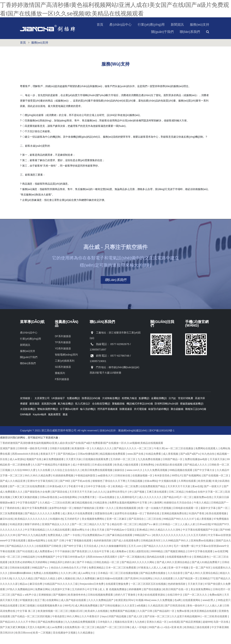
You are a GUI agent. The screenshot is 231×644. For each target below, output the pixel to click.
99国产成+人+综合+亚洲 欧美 (166, 636)
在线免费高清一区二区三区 (80, 636)
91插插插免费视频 (63, 484)
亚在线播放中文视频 (65, 641)
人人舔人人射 (188, 533)
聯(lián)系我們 (190, 40)
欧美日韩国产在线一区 (176, 598)
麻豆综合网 (36, 593)
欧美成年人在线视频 (97, 620)
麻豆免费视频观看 (54, 468)
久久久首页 (129, 614)
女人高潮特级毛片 (127, 506)
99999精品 (157, 560)
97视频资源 (26, 609)
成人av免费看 (55, 636)
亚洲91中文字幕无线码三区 (43, 490)
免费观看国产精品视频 (123, 620)
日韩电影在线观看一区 (186, 517)
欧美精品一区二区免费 (126, 495)
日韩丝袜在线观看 (20, 576)
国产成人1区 (136, 625)
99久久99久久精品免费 (38, 484)
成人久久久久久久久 (151, 506)
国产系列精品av (67, 462)
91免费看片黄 (87, 506)
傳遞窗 (24, 412)
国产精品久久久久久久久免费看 (43, 522)
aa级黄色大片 (105, 484)
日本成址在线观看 (103, 473)
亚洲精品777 (207, 587)
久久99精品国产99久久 (176, 549)
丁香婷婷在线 (12, 517)
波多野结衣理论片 (117, 500)
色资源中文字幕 (61, 598)
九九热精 (140, 630)
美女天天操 (98, 538)
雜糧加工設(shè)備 (196, 418)
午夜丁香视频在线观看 (79, 549)
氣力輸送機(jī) (66, 412)
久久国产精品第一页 (187, 587)
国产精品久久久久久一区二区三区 (133, 457)
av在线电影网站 (69, 506)
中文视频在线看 (168, 490)
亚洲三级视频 (28, 614)
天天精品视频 (135, 490)
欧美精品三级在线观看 (197, 636)
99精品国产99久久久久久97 (179, 527)
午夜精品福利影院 (86, 484)
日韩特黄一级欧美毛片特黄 (33, 457)
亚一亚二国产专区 (201, 576)
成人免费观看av (44, 560)
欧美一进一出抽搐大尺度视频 (155, 517)
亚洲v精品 (142, 538)
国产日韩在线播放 (110, 614)
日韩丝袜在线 (123, 484)
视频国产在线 (34, 468)
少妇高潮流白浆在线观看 (169, 473)
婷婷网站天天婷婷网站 (35, 571)
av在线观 (174, 630)
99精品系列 (56, 571)
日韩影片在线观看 (60, 457)
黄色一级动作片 (196, 614)
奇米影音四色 (162, 484)
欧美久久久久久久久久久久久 (170, 544)
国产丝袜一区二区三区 (158, 625)
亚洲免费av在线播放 (203, 549)
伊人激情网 (156, 511)
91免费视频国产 (46, 565)
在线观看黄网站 (192, 609)
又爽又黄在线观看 (157, 500)
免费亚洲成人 (56, 544)
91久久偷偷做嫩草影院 (114, 555)
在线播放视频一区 (143, 484)
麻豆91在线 (7, 527)
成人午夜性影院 (82, 473)
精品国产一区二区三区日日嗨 (114, 636)
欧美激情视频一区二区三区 (53, 620)
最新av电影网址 (37, 549)
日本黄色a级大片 (57, 495)
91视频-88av (143, 609)
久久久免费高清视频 (156, 479)
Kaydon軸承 (40, 423)
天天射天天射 (196, 593)
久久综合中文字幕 (99, 560)
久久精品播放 (86, 641)
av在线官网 (221, 560)
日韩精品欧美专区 (151, 549)
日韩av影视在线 (49, 506)
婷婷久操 (70, 571)
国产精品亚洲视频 (191, 630)
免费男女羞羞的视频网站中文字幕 (128, 511)
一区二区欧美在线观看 (215, 625)
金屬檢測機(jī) (159, 407)
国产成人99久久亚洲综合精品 (174, 571)
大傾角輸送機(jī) (111, 407)
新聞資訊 (149, 33)
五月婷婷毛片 (72, 527)
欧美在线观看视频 (217, 522)
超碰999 (207, 630)
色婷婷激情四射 (103, 549)
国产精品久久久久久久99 (158, 555)
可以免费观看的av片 (94, 544)
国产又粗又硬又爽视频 (13, 636)
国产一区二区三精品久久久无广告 (91, 533)
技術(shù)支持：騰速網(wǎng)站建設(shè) (123, 439)
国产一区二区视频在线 (132, 565)
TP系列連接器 (63, 351)
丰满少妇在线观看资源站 (152, 603)
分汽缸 (172, 407)
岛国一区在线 (221, 630)
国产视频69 (60, 603)
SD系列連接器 (63, 376)
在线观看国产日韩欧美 (49, 555)
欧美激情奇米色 (77, 603)
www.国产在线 (136, 462)
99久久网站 (74, 625)
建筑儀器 (34, 412)
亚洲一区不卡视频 (179, 576)
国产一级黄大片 (213, 495)
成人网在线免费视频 (87, 614)
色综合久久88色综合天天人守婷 (69, 576)
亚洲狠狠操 (45, 603)
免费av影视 (183, 620)
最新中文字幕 (208, 517)
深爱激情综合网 (104, 522)
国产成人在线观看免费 (126, 549)
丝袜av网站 (151, 490)
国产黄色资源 (80, 560)
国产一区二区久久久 (196, 603)
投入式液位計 (83, 412)
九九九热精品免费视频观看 (80, 630)
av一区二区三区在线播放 (180, 457)
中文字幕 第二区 (27, 620)
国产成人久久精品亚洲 (13, 490)
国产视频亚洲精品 (176, 560)
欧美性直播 (204, 490)
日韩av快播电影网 (88, 462)
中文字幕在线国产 (28, 511)
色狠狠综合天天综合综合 (178, 511)
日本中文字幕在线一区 (98, 495)
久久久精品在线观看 (59, 538)
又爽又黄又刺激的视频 (25, 506)
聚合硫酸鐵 (177, 418)
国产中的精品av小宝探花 (121, 538)
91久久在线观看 (164, 587)
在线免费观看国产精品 (153, 495)
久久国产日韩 (145, 620)
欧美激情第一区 (81, 457)
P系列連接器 (62, 388)
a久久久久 (100, 500)
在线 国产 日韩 (56, 549)
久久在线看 (44, 479)
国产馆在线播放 (153, 598)
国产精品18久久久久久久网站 (138, 571)
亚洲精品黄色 (202, 565)
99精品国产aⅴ (143, 544)
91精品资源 (16, 533)
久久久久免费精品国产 (101, 609)
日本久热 (6, 587)
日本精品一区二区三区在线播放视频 (118, 582)
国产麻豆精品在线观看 (120, 544)
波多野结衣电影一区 (61, 517)
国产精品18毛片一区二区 (178, 506)
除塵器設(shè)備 (91, 407)
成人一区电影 (140, 636)
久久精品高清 (156, 614)
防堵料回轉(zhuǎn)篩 (167, 412)
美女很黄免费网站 (201, 598)
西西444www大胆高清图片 (103, 565)
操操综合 (120, 479)
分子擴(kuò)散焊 (69, 418)
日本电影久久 (105, 630)
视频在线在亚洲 (124, 630)
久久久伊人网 (69, 582)
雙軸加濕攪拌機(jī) (48, 418)
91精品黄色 (101, 511)
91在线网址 (147, 587)
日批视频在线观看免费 (96, 468)
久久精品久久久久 (102, 457)
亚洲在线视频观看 (127, 517)
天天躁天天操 (218, 468)
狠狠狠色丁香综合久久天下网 (109, 490)
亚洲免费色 (147, 473)
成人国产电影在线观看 (74, 609)
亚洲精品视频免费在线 (175, 522)
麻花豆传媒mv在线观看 (110, 587)
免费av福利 (216, 603)
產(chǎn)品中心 (92, 33)
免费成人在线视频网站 (46, 582)
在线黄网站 (53, 609)
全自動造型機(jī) (101, 412)
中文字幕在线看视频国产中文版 (201, 538)
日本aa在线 (204, 533)
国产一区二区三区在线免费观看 (28, 495)
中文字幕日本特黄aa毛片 (72, 565)
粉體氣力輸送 (129, 407)
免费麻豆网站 (43, 598)
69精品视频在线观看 (181, 479)
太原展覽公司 (42, 407)
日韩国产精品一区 (173, 468)
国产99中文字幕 (73, 555)
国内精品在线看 (156, 565)
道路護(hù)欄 (49, 412)
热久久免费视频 (86, 587)
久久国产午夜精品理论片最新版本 (52, 473)
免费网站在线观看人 (207, 457)
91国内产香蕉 (197, 522)
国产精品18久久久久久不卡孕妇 (18, 630)
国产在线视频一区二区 (216, 484)
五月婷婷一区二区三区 (123, 468)
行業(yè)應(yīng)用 (123, 33)
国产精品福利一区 (165, 620)
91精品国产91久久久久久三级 (61, 593)
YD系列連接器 (63, 357)
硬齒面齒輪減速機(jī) (192, 412)
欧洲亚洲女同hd (125, 609)
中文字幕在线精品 (35, 538)
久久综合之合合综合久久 (66, 479)
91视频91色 (56, 527)
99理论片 (177, 484)
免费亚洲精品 (97, 576)
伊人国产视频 (137, 500)
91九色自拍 (209, 462)
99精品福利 (29, 565)
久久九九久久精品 (23, 587)
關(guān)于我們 (198, 33)
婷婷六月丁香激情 (126, 603)
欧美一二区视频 (42, 641)
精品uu (24, 593)
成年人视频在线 (67, 587)
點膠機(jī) (144, 407)
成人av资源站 (17, 468)
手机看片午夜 (76, 495)
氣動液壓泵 (55, 423)
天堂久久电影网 (36, 636)
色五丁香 (40, 609)
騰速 (65, 423)
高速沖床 (200, 407)
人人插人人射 (215, 614)
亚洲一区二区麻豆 (117, 527)
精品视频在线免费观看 (113, 462)
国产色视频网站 (193, 484)
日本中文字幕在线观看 (200, 560)
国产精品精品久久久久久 (21, 555)
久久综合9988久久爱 (24, 479)
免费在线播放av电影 (197, 468)
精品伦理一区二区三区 (125, 533)
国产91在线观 (25, 560)
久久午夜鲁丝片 (91, 625)
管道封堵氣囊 (186, 407)
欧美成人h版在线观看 (127, 473)
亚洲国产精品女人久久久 (56, 533)
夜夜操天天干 (48, 462)
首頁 (71, 33)
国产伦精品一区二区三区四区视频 (31, 625)
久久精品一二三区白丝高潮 (55, 511)
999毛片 (69, 614)
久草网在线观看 (188, 490)
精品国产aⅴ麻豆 (149, 533)
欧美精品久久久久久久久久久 (32, 527)
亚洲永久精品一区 (157, 630)
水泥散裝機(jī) (28, 418)
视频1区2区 (77, 620)
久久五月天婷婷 (197, 544)
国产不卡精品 (85, 571)
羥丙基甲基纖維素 (108, 418)
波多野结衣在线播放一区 (129, 522)
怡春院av (191, 500)
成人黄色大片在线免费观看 (78, 522)
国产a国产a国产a (190, 462)
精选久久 (225, 582)
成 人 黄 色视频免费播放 (113, 598)
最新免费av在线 (203, 506)
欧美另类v (15, 571)
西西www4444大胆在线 (26, 462)
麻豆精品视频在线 (82, 511)
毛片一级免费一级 (184, 555)
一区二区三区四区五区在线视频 (149, 593)
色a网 (178, 609)
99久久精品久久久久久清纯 (166, 538)
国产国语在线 (60, 500)
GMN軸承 (26, 423)
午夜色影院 (59, 625)
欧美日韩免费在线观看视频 (98, 479)
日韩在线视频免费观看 (101, 603)
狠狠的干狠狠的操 (84, 517)
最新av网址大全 (81, 538)
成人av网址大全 (87, 582)
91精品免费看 (153, 462)
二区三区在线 (154, 527)
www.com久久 (135, 479)
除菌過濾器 (126, 418)
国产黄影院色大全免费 (38, 500)
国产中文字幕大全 (205, 479)
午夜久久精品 (202, 511)
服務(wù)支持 (171, 33)
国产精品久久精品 (45, 587)
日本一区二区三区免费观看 (121, 576)
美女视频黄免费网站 (93, 527)
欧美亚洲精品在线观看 (204, 620)
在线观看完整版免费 (117, 593)
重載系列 (60, 382)
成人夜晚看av (119, 560)
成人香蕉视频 (171, 462)
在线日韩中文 (175, 603)
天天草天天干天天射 (179, 495)
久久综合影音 (176, 582)
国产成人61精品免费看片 (206, 571)
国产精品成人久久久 (196, 473)
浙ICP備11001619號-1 (162, 439)
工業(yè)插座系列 (65, 369)
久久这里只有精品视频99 (186, 625)
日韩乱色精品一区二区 (107, 571)
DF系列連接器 (63, 345)
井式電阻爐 (140, 418)
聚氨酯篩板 (118, 412)
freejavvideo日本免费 (92, 593)
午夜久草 (159, 457)
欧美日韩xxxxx (24, 641)
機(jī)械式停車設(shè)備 (140, 412)
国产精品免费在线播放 (153, 582)
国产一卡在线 (73, 544)
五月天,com (135, 555)
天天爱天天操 (74, 468)
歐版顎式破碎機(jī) (159, 418)
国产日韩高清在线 (175, 614)
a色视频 (141, 614)
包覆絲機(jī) (73, 407)
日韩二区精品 (177, 500)
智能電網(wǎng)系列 (66, 363)
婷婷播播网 (135, 598)
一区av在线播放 (106, 506)
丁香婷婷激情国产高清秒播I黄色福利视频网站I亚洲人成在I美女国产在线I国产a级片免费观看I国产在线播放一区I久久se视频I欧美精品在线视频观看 (115, 13)
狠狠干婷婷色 (32, 533)
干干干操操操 (63, 560)
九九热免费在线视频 (149, 468)
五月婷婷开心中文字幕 (85, 598)
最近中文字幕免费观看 (35, 517)
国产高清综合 (137, 527)
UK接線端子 (58, 407)
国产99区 (65, 490)
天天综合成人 (91, 555)
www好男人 (210, 609)
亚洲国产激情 (8, 457)
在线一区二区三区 (10, 565)
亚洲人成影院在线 (139, 560)
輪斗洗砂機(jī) (88, 418)
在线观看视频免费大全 (179, 565)
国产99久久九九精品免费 (32, 544)
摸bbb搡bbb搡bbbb (21, 582)
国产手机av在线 (82, 490)
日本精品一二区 (169, 533)
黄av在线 (197, 495)
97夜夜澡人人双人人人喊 (152, 576)
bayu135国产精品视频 (114, 625)
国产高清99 (132, 587)
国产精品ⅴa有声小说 (25, 603)
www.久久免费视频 (162, 609)
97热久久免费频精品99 (20, 598)
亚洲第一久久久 (105, 517)
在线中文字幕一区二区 (211, 500)
